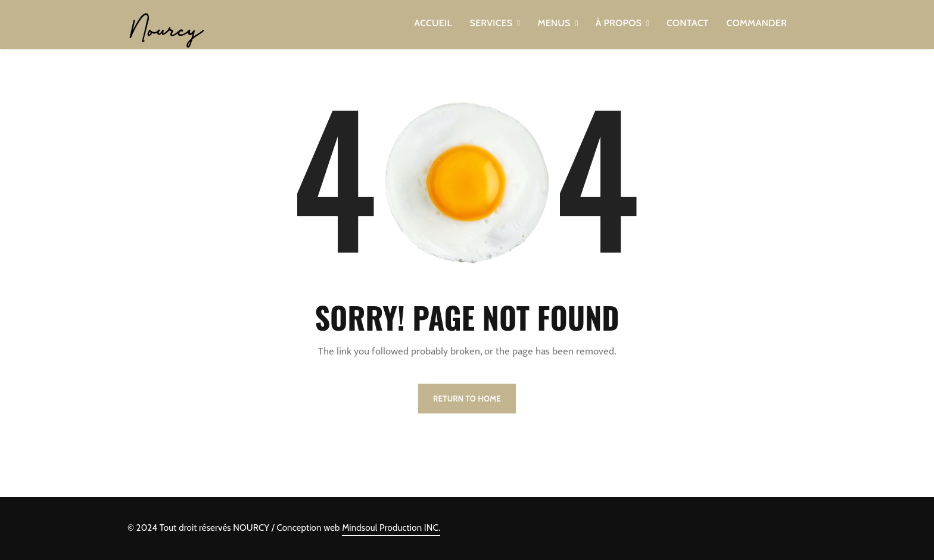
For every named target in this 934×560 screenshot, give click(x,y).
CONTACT (688, 23)
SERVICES (491, 23)
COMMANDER (757, 23)
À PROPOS (619, 23)
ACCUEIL (433, 23)
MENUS (554, 23)
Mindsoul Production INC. (391, 528)
